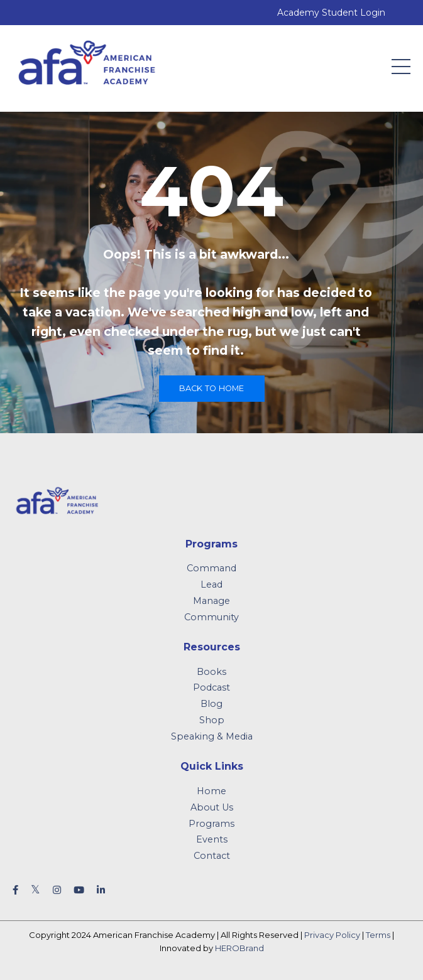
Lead (211, 584)
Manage (211, 601)
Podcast (211, 687)
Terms (378, 935)
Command (211, 568)
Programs (211, 824)
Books (211, 672)
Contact (212, 856)
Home (211, 791)
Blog (211, 704)
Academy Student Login (331, 13)
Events (212, 839)
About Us (212, 807)
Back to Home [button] (212, 388)
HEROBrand (239, 948)
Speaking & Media (212, 736)
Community (211, 617)
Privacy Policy (332, 935)
